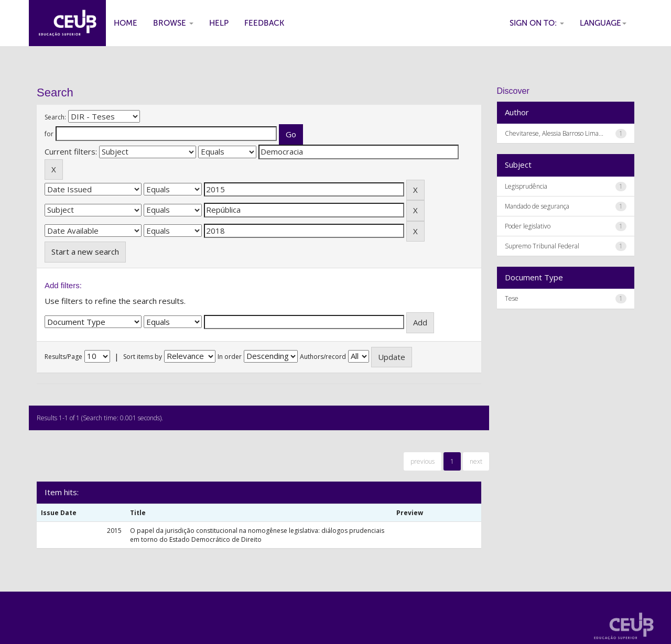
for (49, 134)
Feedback (264, 23)
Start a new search (85, 252)
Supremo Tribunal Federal (542, 246)
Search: (55, 117)
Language (603, 23)
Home (126, 23)
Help (219, 23)
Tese (512, 298)
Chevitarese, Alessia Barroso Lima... (554, 133)
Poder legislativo (528, 226)
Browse (173, 23)
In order (230, 357)
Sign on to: (537, 23)
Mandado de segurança (537, 206)
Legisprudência (526, 186)
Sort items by (143, 357)
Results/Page (63, 357)
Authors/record (323, 357)
